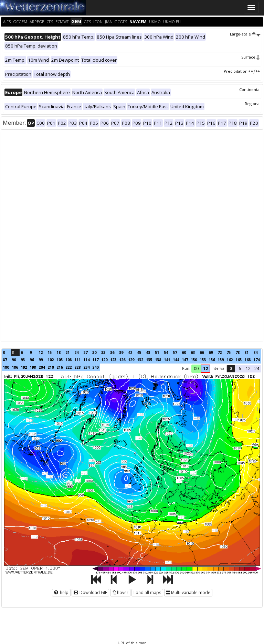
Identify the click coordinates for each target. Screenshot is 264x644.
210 (51, 367)
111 (77, 360)
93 (23, 360)
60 (184, 352)
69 (211, 352)
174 (256, 360)
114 (86, 360)
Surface (251, 57)
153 (203, 360)
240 (95, 367)
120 (104, 360)
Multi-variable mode (188, 592)
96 (32, 360)
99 (41, 360)
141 (167, 360)
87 (5, 360)
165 (239, 360)
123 (113, 360)
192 (24, 367)
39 (121, 352)
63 (193, 352)
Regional (253, 104)
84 (255, 352)
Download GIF (90, 592)
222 (68, 367)
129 (131, 360)
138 (158, 360)
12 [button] (205, 369)
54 (166, 352)
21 (67, 352)
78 (237, 352)
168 (247, 360)
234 (86, 367)
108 (68, 360)
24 (76, 352)
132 (140, 360)
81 (246, 352)
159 (221, 360)
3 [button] (231, 369)
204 (42, 367)
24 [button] (257, 369)
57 (175, 352)
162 (230, 360)
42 (130, 352)
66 (202, 352)
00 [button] (196, 369)
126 (122, 360)
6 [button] (240, 369)
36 (112, 352)
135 (149, 360)
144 (176, 360)
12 (41, 352)
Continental (250, 89)
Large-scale (245, 34)
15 (50, 352)
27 (85, 352)
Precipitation (242, 71)
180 (6, 367)
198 (33, 367)
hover (120, 592)
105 (60, 360)
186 (15, 367)
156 (212, 360)
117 (95, 360)
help (61, 592)
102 (51, 360)
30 (94, 352)
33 (103, 352)
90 (14, 360)
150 (194, 360)
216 (60, 367)
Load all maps (147, 592)
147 (185, 360)
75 (229, 352)
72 (220, 352)
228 (77, 367)
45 (139, 352)
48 (148, 352)
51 (157, 352)
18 (59, 352)
